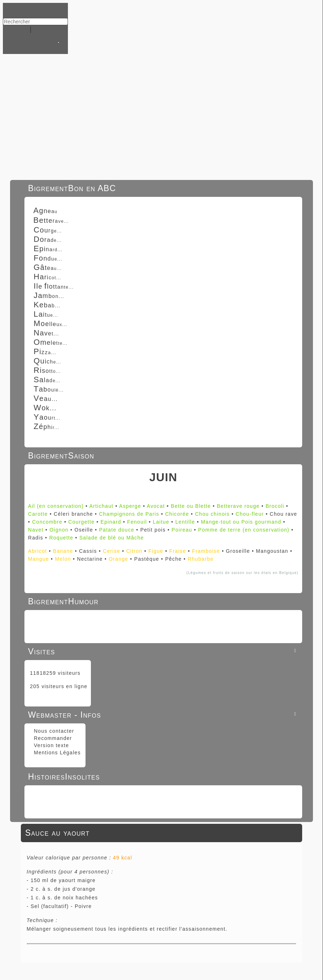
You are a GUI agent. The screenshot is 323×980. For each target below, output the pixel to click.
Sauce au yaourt (57, 833)
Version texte (50, 745)
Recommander (52, 738)
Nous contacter (53, 731)
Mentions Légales (56, 753)
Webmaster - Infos (163, 715)
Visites (163, 651)
